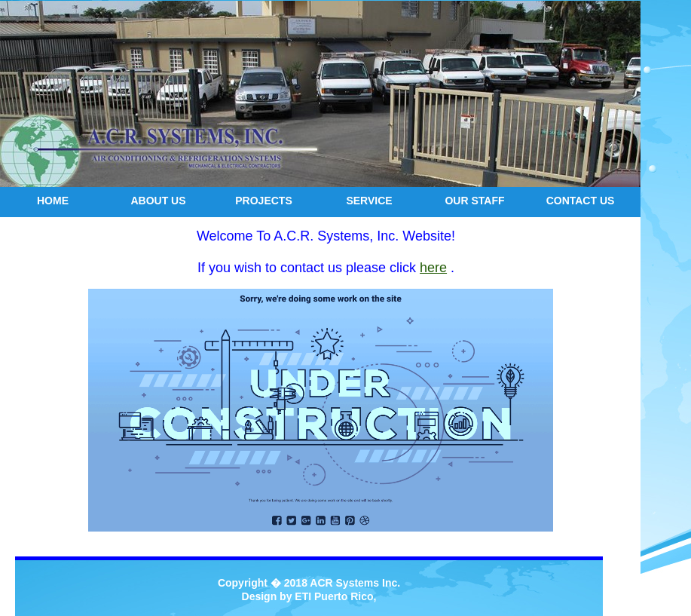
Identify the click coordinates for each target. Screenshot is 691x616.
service (369, 201)
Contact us (581, 201)
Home (53, 201)
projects (263, 201)
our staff (474, 201)
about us (158, 201)
